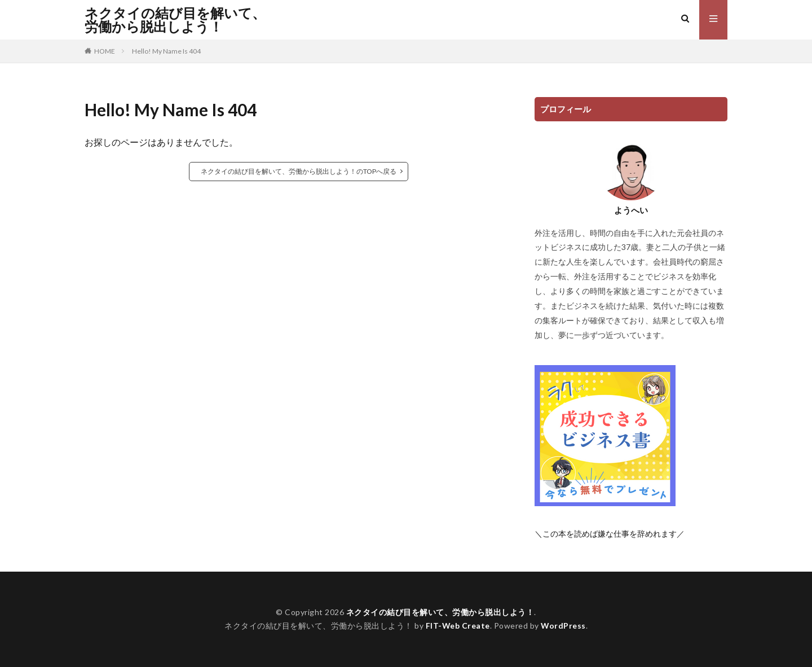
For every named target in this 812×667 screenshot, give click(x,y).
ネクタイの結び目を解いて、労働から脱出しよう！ (175, 20)
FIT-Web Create (458, 626)
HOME (105, 51)
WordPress (564, 626)
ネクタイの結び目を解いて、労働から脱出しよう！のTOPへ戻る (299, 171)
